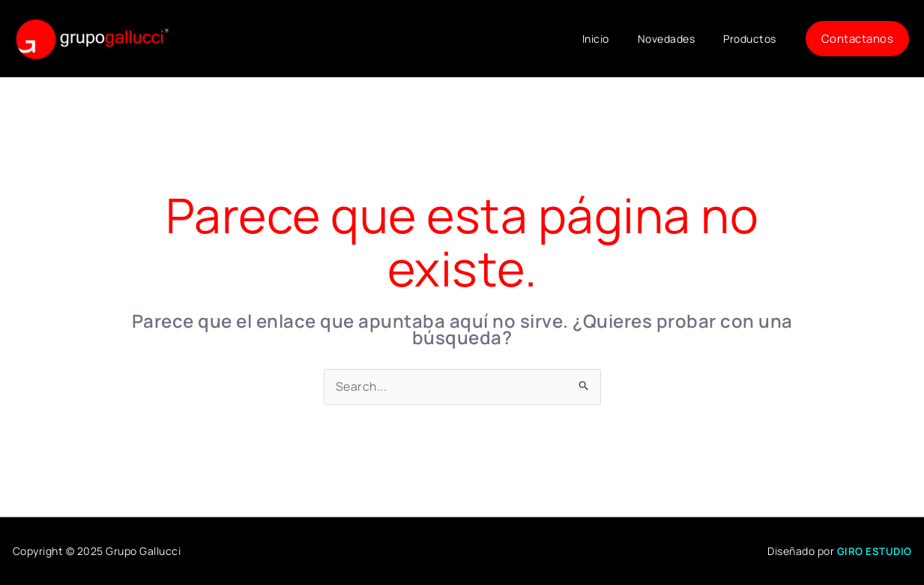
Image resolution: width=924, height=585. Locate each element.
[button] (858, 39)
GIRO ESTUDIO (874, 552)
